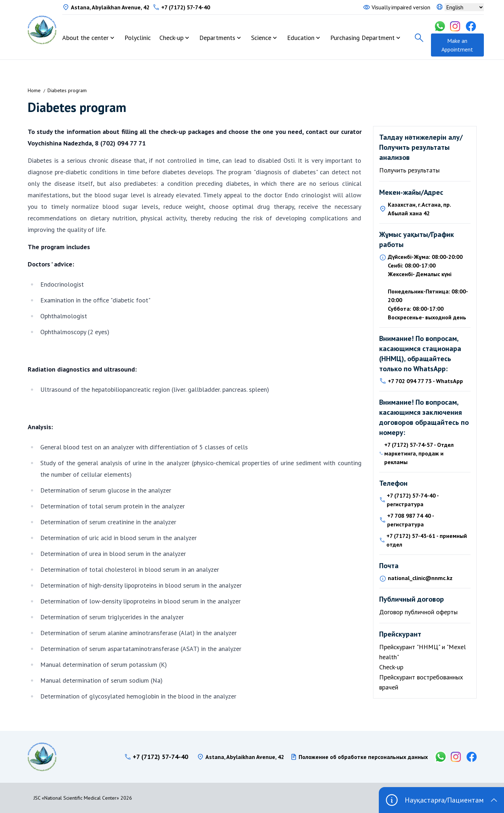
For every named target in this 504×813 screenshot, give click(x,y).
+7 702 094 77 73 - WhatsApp (425, 381)
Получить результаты (409, 170)
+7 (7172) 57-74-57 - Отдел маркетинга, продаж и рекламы (419, 453)
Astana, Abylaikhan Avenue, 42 (110, 7)
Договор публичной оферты (418, 612)
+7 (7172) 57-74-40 (186, 7)
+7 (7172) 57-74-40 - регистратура (413, 500)
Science (261, 38)
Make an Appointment (457, 45)
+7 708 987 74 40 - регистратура (410, 520)
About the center (85, 38)
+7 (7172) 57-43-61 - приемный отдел (427, 540)
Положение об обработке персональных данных (363, 757)
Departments (217, 38)
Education (301, 38)
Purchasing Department (362, 38)
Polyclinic (138, 38)
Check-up (171, 38)
